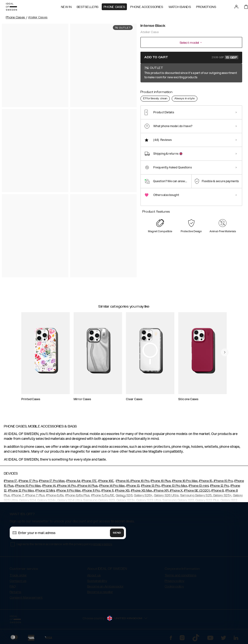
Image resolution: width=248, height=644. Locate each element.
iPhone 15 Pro (223, 481)
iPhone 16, (123, 481)
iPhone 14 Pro (66, 486)
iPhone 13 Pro (151, 486)
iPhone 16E (106, 481)
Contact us (18, 581)
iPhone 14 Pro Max (112, 486)
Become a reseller (100, 592)
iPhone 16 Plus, (161, 481)
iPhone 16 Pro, (140, 481)
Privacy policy (174, 581)
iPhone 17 (11, 481)
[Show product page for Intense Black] (147, 89)
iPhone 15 (206, 481)
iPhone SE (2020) (197, 491)
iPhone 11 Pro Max (69, 491)
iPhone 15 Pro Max (28, 486)
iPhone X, (176, 491)
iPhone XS (122, 491)
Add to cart (191, 57)
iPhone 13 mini (199, 486)
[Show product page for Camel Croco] (162, 89)
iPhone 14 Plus (87, 486)
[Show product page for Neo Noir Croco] (177, 89)
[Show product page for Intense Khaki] (192, 89)
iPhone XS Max (142, 491)
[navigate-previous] (225, 352)
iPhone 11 (108, 491)
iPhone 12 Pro (220, 486)
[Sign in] (236, 7)
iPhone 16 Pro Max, (185, 481)
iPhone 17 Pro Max (52, 481)
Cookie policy (174, 586)
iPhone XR (161, 491)
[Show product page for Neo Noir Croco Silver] (207, 89)
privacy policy (103, 544)
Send (117, 533)
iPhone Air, (73, 481)
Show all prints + (230, 73)
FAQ (13, 586)
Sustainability (97, 581)
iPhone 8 (218, 491)
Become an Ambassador (105, 586)
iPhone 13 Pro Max (174, 486)
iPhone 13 (133, 486)
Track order (18, 575)
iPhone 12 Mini (45, 491)
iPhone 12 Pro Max (21, 491)
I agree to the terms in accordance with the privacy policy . (65, 544)
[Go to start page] (11, 7)
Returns (15, 592)
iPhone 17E (89, 481)
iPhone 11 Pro (91, 491)
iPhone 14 (49, 486)
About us (94, 575)
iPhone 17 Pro (28, 481)
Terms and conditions (181, 575)
